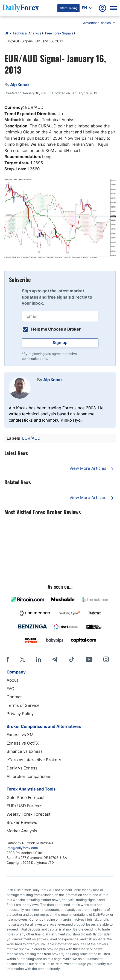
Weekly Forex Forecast (28, 814)
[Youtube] (89, 659)
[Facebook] (8, 659)
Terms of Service (23, 705)
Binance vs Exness (25, 751)
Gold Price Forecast (26, 797)
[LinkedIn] (38, 659)
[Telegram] (55, 659)
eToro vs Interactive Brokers (34, 760)
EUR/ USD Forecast (25, 806)
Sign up (60, 342)
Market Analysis (22, 831)
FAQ (10, 689)
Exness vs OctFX (23, 743)
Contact (14, 697)
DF (7, 34)
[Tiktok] (72, 659)
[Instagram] (106, 659)
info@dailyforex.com (22, 848)
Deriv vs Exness (22, 768)
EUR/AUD (31, 438)
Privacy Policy (20, 714)
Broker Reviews (22, 822)
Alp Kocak (53, 380)
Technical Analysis (27, 33)
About (12, 680)
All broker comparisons (29, 776)
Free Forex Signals (59, 33)
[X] (22, 659)
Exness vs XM (20, 735)
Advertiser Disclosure (99, 23)
